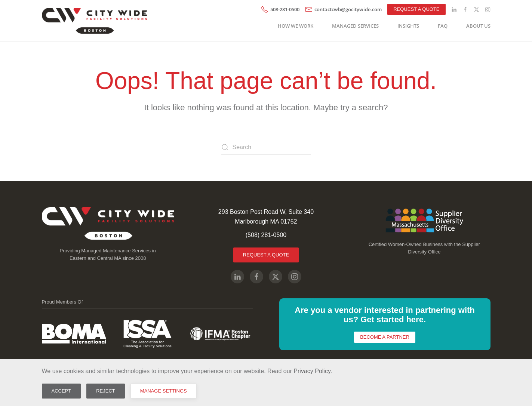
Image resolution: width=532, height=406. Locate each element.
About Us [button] (478, 26)
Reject (106, 391)
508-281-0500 (280, 9)
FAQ (443, 26)
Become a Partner (385, 337)
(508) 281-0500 (266, 235)
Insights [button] (408, 26)
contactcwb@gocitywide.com (343, 9)
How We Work (296, 26)
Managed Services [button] (355, 26)
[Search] (266, 147)
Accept (61, 391)
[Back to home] (96, 21)
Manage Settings (164, 391)
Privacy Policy (312, 371)
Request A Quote (266, 255)
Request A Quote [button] (416, 9)
